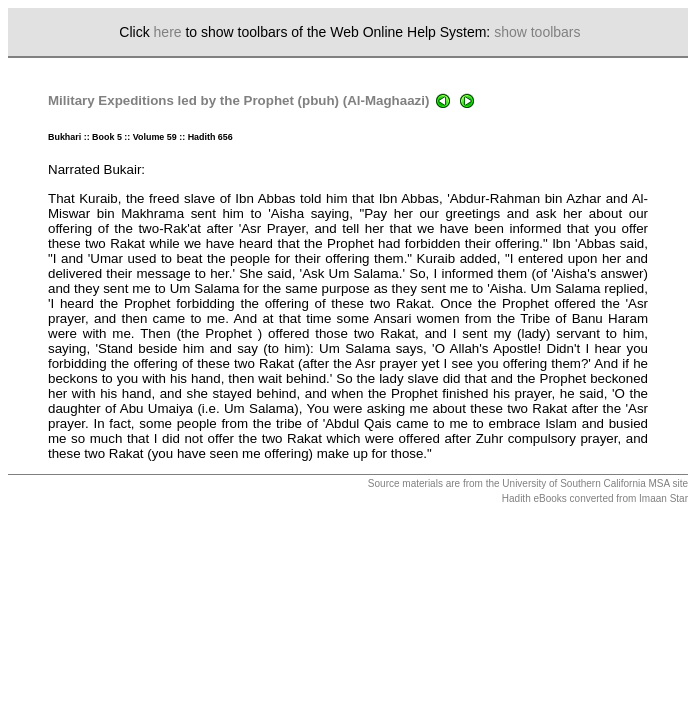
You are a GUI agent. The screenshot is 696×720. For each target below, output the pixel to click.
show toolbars (537, 32)
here (168, 32)
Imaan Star (663, 498)
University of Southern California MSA (585, 483)
